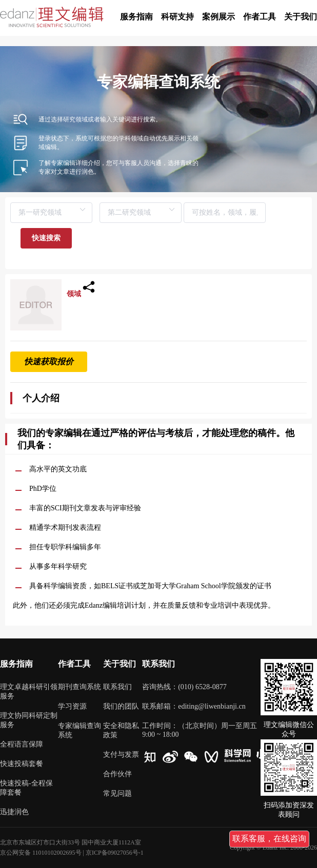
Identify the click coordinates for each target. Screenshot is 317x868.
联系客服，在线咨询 (269, 839)
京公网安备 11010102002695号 (41, 853)
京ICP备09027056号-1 (115, 853)
